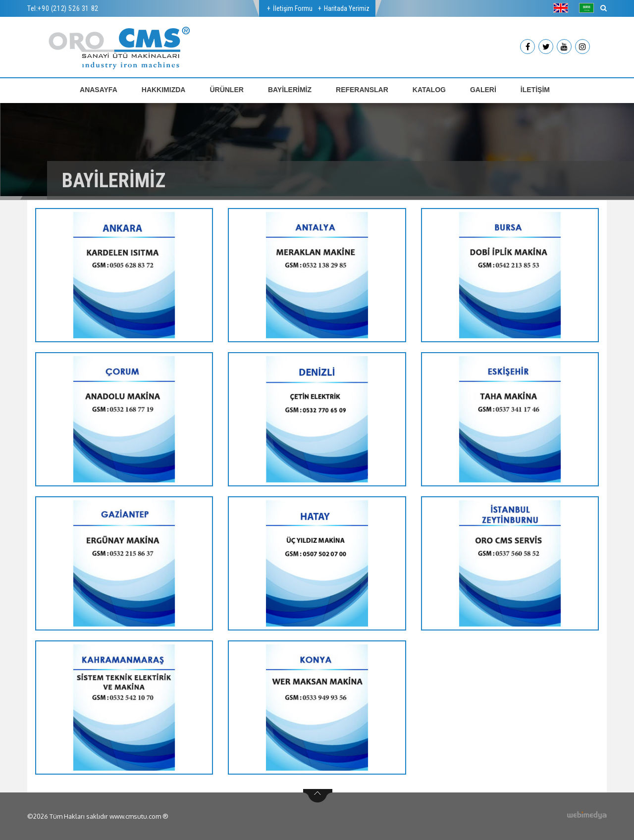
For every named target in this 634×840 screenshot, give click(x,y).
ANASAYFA (99, 90)
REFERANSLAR (362, 90)
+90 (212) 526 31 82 (68, 8)
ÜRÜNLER (226, 90)
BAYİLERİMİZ (290, 90)
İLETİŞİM (535, 90)
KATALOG (429, 90)
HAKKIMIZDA (164, 90)
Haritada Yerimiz (347, 8)
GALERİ (483, 90)
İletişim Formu (293, 8)
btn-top (318, 796)
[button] (563, 8)
